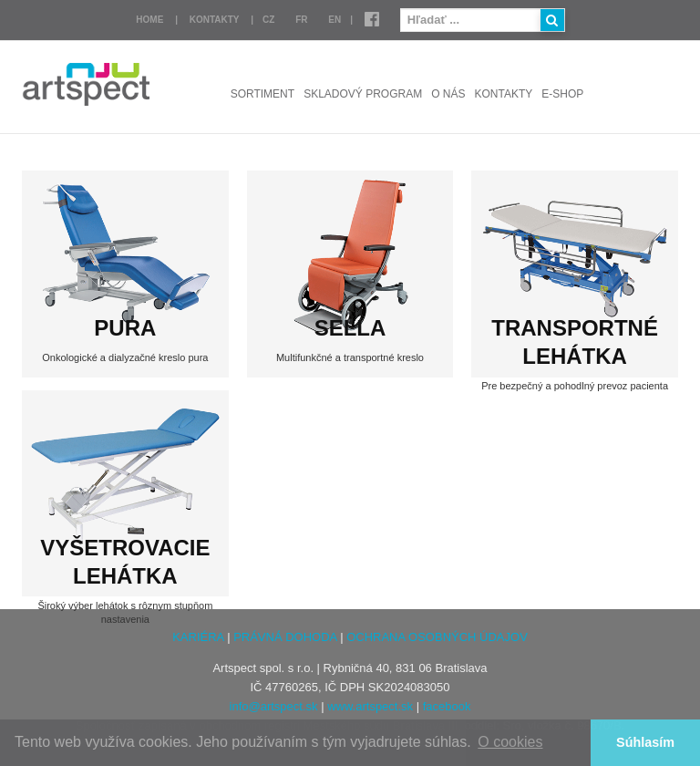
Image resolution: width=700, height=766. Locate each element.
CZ (268, 20)
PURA (125, 328)
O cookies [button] (510, 742)
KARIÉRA (198, 637)
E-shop (562, 94)
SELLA (350, 328)
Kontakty (215, 20)
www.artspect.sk (370, 706)
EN (335, 20)
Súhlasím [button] (645, 742)
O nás (448, 94)
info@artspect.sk (274, 706)
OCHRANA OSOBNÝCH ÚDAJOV (437, 637)
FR (301, 20)
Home (149, 20)
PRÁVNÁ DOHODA (285, 637)
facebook (447, 706)
